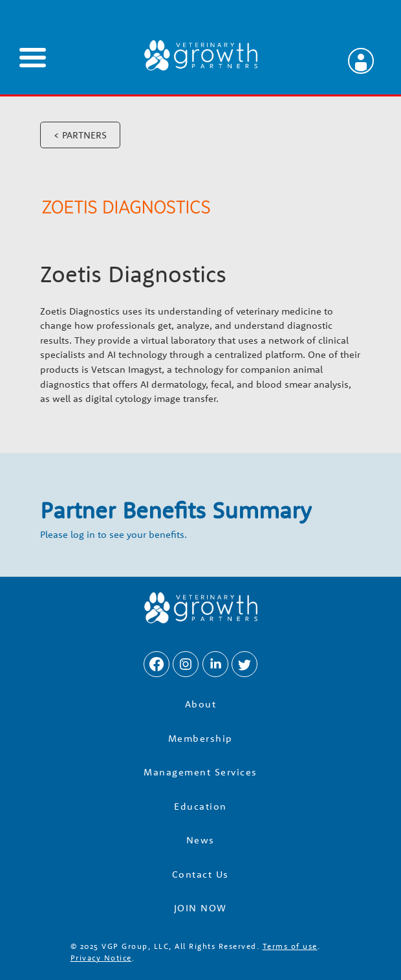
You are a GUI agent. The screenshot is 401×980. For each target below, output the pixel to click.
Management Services (200, 772)
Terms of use (290, 946)
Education (200, 806)
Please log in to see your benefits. (114, 534)
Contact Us (200, 874)
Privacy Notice (101, 958)
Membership (200, 738)
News (200, 840)
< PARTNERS (80, 135)
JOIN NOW (200, 908)
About (201, 704)
